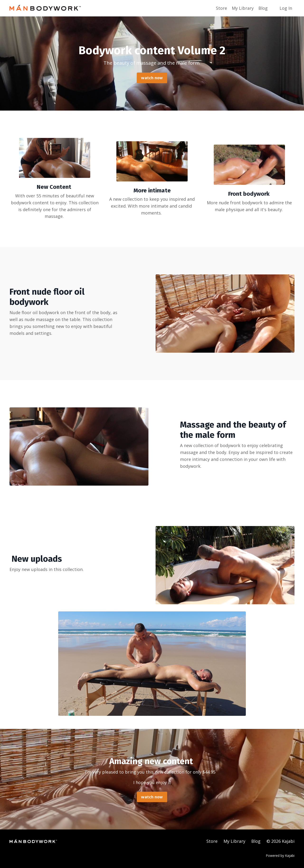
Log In (286, 8)
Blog (263, 8)
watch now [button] (152, 78)
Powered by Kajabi (280, 856)
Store (221, 8)
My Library (243, 8)
